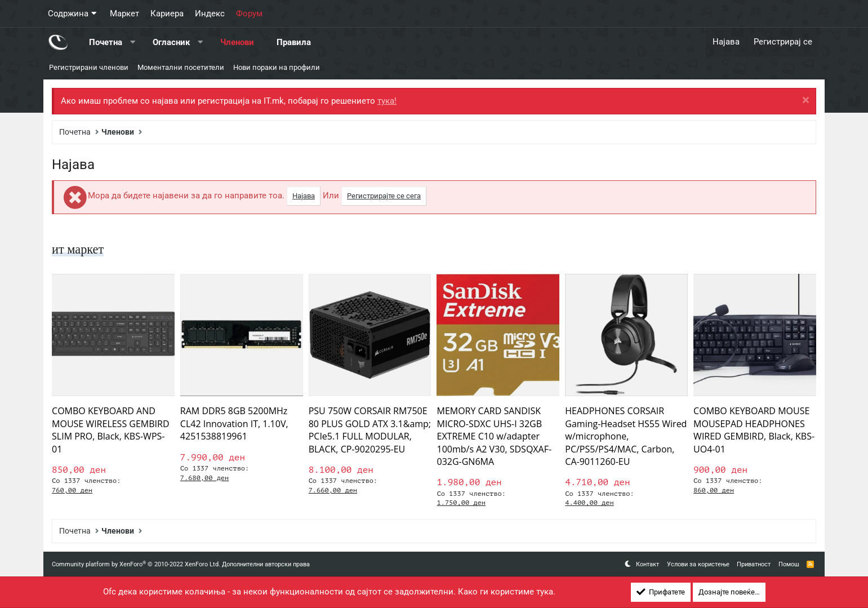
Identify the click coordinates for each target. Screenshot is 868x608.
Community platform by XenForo (136, 564)
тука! (387, 101)
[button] (133, 42)
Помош (789, 564)
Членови (237, 42)
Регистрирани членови (89, 67)
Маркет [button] (124, 14)
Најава (304, 196)
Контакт (647, 564)
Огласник (171, 42)
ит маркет (80, 249)
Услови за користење (698, 564)
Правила (294, 42)
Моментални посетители (181, 67)
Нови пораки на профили (277, 67)
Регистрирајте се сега (384, 196)
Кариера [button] (167, 14)
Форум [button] (249, 14)
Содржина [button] (68, 14)
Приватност (754, 564)
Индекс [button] (210, 14)
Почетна (106, 42)
